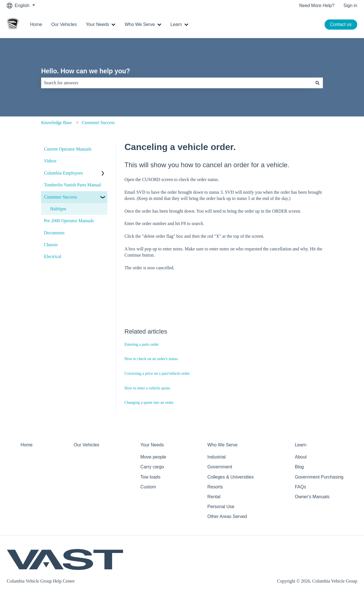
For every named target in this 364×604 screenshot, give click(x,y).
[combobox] (177, 83)
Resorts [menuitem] (215, 487)
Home (36, 24)
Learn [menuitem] (300, 445)
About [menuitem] (301, 457)
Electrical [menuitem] (53, 256)
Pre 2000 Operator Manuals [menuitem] (69, 221)
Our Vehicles (64, 24)
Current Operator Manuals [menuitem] (68, 149)
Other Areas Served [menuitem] (227, 516)
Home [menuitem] (27, 445)
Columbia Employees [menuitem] (63, 173)
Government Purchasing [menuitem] (319, 477)
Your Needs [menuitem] (152, 445)
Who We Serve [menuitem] (222, 445)
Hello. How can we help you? (86, 71)
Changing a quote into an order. (149, 403)
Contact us (341, 24)
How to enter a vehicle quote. (148, 388)
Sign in (350, 5)
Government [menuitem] (220, 467)
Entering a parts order (142, 344)
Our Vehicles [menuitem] (87, 445)
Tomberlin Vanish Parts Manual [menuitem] (73, 185)
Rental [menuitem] (214, 497)
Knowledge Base (56, 123)
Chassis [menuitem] (51, 245)
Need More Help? (317, 5)
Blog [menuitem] (299, 467)
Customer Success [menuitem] (60, 197)
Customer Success (98, 123)
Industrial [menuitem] (217, 457)
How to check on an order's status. (152, 359)
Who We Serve (140, 24)
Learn (176, 24)
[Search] (318, 83)
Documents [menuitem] (54, 233)
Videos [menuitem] (50, 161)
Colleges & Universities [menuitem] (231, 477)
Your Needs (97, 24)
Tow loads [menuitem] (150, 477)
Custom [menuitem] (148, 487)
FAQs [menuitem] (300, 487)
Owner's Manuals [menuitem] (312, 497)
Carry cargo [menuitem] (152, 467)
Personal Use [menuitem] (221, 507)
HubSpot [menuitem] (58, 209)
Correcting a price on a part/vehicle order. (157, 373)
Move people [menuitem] (153, 457)
